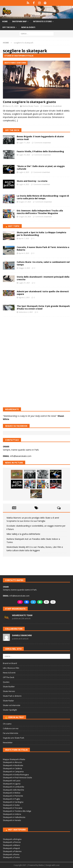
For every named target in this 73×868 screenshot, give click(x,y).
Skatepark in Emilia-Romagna (16, 775)
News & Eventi (28, 27)
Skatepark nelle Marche (13, 790)
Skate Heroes (9, 691)
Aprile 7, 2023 (24, 238)
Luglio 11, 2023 (24, 143)
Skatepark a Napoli (11, 848)
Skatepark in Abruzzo (12, 762)
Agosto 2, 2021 (24, 297)
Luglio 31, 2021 (24, 283)
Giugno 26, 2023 (25, 217)
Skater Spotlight (10, 710)
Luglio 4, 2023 (24, 184)
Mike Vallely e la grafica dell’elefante (23, 534)
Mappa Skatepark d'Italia (14, 759)
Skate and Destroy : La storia (32, 181)
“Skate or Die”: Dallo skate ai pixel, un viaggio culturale (41, 167)
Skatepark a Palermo (12, 851)
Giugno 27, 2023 (25, 202)
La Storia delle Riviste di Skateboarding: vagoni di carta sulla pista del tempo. (43, 197)
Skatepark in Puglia (11, 799)
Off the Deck (9, 27)
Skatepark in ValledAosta (14, 817)
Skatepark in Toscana (13, 808)
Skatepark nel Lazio (12, 781)
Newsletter (8, 742)
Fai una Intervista (10, 733)
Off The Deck (12, 130)
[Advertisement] (36, 340)
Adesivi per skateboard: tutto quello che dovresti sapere (43, 293)
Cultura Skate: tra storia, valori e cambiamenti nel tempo (43, 263)
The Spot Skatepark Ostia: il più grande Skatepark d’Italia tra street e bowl (43, 307)
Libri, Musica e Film (11, 668)
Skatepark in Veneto (12, 820)
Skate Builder (9, 687)
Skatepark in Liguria (12, 784)
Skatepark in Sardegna (13, 802)
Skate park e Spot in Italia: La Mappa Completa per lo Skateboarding (41, 234)
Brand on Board (10, 663)
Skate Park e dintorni (12, 696)
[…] (16, 120)
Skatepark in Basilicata (13, 765)
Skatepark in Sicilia (11, 805)
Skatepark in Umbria (12, 814)
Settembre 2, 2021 (26, 312)
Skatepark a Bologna (12, 839)
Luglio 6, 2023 (24, 172)
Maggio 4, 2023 (24, 268)
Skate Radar (8, 701)
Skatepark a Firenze (12, 842)
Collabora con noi (11, 728)
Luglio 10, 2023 (24, 155)
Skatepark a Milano (12, 845)
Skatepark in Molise (12, 793)
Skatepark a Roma (11, 854)
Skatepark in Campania (13, 771)
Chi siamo (7, 724)
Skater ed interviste (12, 705)
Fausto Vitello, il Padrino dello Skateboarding (40, 151)
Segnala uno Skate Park (14, 738)
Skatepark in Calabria (12, 768)
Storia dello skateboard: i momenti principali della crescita (43, 278)
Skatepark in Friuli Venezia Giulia (17, 777)
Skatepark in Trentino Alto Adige (17, 811)
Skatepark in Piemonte (13, 796)
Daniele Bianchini (22, 635)
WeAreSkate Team (31, 106)
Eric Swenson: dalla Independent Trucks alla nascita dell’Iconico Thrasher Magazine (40, 212)
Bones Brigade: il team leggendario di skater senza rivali (40, 138)
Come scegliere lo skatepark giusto (29, 102)
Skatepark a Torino (11, 857)
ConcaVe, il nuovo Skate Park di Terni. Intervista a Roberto (43, 248)
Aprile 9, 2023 (24, 253)
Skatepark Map (19, 21)
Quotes (6, 682)
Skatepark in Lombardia (13, 787)
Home (5, 21)
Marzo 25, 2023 (12, 106)
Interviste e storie (42, 21)
